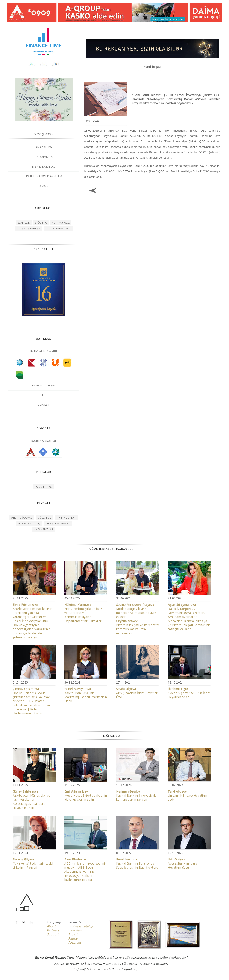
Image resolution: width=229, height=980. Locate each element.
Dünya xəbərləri (58, 228)
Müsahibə (45, 518)
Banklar (24, 223)
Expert (73, 934)
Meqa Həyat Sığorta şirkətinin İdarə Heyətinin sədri (86, 795)
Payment (75, 942)
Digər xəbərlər (28, 228)
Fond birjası (44, 487)
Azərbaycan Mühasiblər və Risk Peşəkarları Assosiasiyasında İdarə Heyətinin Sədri (32, 800)
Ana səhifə (44, 147)
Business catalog (81, 926)
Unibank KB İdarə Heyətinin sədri (187, 795)
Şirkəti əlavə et (58, 523)
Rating (73, 938)
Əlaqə (44, 186)
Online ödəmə (22, 518)
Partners (53, 930)
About (51, 926)
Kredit (44, 395)
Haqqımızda (44, 157)
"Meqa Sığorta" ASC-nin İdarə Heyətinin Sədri (189, 693)
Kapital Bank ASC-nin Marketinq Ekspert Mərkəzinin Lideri (86, 695)
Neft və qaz (61, 223)
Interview (75, 930)
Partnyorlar (67, 518)
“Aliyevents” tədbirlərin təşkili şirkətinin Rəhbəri (33, 863)
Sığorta (41, 223)
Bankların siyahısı (44, 351)
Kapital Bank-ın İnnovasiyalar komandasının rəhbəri (137, 795)
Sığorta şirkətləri (44, 441)
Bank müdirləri (44, 385)
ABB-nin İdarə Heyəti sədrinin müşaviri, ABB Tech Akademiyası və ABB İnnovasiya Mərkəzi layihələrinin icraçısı (86, 869)
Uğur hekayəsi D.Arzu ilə (44, 176)
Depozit (44, 405)
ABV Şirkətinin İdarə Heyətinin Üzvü (137, 693)
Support (53, 934)
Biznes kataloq (44, 167)
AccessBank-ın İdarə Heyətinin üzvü (182, 863)
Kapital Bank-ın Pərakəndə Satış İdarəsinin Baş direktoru (137, 863)
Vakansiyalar (44, 529)
